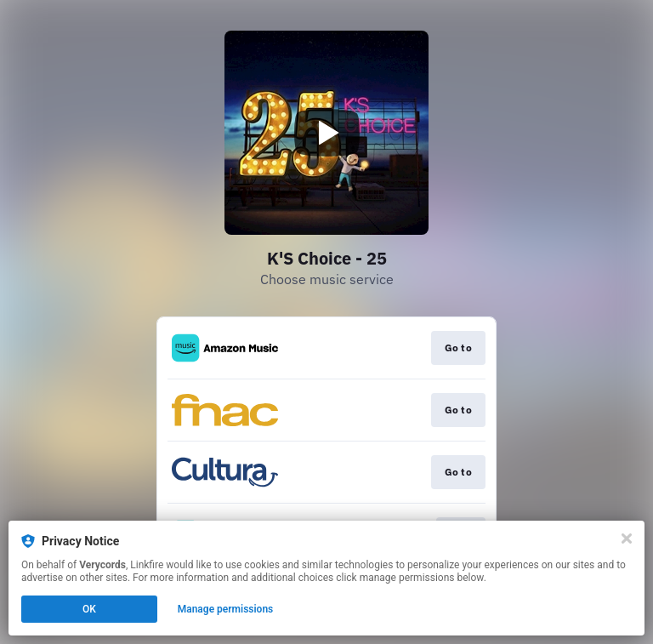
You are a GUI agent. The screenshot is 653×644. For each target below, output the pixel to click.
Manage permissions (226, 609)
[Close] (627, 539)
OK (89, 609)
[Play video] (326, 133)
